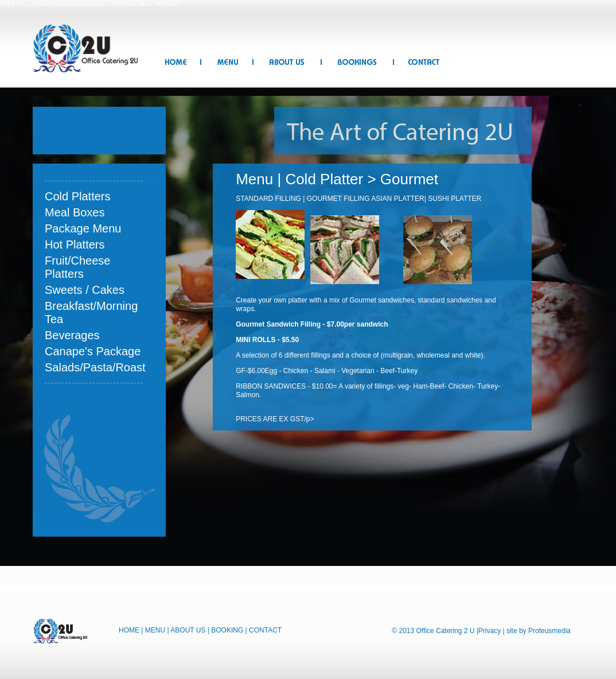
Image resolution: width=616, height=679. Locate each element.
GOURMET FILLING (339, 199)
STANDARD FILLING (268, 199)
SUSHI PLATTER (455, 199)
